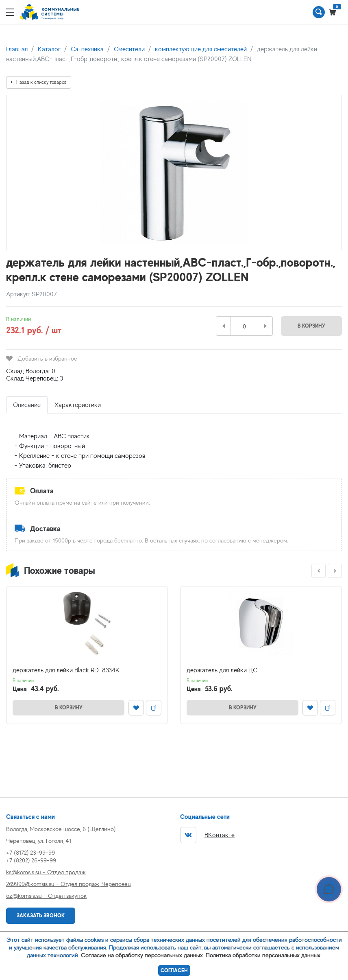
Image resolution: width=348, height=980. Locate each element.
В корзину (311, 326)
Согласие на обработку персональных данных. (142, 955)
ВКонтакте (207, 835)
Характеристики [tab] (78, 405)
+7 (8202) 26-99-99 (31, 860)
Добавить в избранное (42, 358)
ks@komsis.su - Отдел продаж (46, 872)
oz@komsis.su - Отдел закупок (46, 896)
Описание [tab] (27, 405)
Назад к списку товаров (39, 82)
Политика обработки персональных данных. (264, 955)
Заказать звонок (41, 915)
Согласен (174, 970)
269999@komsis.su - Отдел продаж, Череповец (69, 884)
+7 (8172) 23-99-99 (30, 852)
